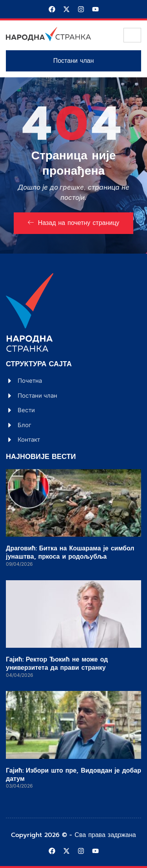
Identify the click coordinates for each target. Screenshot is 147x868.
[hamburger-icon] (132, 35)
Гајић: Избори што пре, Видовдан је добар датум (73, 775)
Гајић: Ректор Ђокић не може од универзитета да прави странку (57, 664)
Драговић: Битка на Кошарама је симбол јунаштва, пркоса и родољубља (70, 553)
